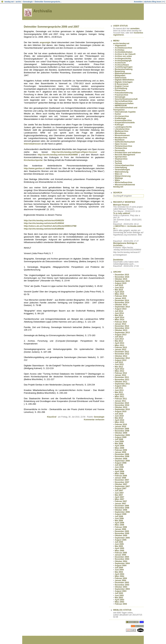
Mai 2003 (119, 598)
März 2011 (119, 397)
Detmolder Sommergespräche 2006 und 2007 (51, 27)
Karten (118, 114)
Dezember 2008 (122, 454)
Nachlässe (120, 140)
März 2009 (119, 448)
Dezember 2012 (122, 352)
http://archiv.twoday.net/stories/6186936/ (44, 229)
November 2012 (122, 354)
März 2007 (119, 499)
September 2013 (122, 333)
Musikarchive (121, 138)
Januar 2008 (120, 478)
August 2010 (121, 411)
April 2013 (119, 343)
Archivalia (43, 11)
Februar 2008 (121, 476)
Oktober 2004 (121, 561)
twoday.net (9, 2)
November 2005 (122, 533)
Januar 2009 (120, 452)
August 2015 (121, 283)
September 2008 (122, 461)
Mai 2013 (119, 341)
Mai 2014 (119, 315)
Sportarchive (121, 157)
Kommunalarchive (123, 120)
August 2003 (121, 591)
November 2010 (122, 405)
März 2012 (119, 371)
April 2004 (119, 574)
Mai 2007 (119, 495)
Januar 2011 (120, 401)
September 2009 (122, 435)
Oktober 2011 (121, 382)
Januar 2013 (120, 350)
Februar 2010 (121, 424)
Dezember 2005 (122, 531)
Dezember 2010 (122, 403)
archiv (18, 2)
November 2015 (122, 277)
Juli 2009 (119, 439)
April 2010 (119, 420)
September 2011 (122, 384)
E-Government (122, 84)
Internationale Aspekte (125, 112)
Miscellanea (120, 133)
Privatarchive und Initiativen (128, 153)
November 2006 (122, 508)
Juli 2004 (119, 568)
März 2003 (119, 602)
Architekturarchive (123, 48)
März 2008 (119, 474)
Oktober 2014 (121, 305)
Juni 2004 (119, 570)
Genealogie (28, 2)
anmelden (135, 29)
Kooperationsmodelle (125, 123)
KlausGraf (52, 417)
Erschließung (121, 88)
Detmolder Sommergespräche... (48, 2)
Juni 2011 (119, 390)
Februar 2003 (121, 604)
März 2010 (119, 422)
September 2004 (122, 563)
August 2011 (121, 386)
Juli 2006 (119, 516)
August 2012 (121, 360)
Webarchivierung (123, 176)
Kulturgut (119, 125)
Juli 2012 (119, 362)
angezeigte (45, 42)
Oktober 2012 (121, 356)
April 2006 (119, 523)
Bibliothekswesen (123, 73)
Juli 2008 (119, 465)
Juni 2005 (119, 544)
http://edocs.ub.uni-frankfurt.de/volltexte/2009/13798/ (50, 226)
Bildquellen (120, 76)
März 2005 (119, 551)
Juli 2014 (119, 311)
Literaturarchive (122, 129)
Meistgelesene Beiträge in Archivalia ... (125, 244)
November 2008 (122, 456)
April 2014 (119, 317)
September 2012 (122, 358)
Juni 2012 (119, 364)
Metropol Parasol (121, 205)
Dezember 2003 (122, 583)
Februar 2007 (121, 501)
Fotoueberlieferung (124, 93)
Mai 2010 (119, 418)
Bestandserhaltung (124, 69)
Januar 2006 (120, 529)
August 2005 (121, 540)
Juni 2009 (119, 441)
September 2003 (122, 589)
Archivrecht (120, 63)
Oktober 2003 (121, 587)
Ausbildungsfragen (124, 67)
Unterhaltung (121, 167)
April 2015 (119, 292)
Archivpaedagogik (123, 61)
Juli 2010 (119, 414)
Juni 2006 (119, 519)
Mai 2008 (119, 469)
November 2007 (122, 482)
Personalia (120, 150)
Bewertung (120, 71)
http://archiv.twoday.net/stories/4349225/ (44, 220)
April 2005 (119, 548)
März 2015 (119, 294)
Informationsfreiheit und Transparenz (125, 109)
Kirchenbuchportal (33, 160)
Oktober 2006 (121, 510)
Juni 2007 (119, 493)
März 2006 (119, 525)
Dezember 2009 (122, 429)
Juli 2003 (119, 593)
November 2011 (122, 380)
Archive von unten (123, 56)
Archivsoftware (122, 65)
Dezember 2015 (122, 275)
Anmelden (138, 2)
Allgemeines (121, 46)
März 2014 (119, 320)
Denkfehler (118, 260)
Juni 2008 (119, 467)
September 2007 (122, 486)
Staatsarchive (121, 159)
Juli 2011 (119, 388)
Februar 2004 (121, 578)
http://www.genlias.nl (34, 168)
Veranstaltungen (122, 170)
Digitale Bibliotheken (124, 80)
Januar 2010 (120, 427)
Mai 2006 (119, 521)
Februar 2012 (121, 373)
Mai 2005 (119, 546)
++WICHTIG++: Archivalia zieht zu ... (127, 227)
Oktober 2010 (121, 407)
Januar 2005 (120, 555)
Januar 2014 (120, 324)
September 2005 (122, 538)
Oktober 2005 (121, 536)
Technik (118, 163)
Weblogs (119, 178)
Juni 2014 (119, 313)
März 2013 (119, 345)
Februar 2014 (121, 322)
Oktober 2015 (121, 279)
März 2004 (119, 576)
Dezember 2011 (122, 377)
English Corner (122, 86)
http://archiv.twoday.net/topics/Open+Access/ (74, 152)
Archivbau (120, 50)
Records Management (125, 155)
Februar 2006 (121, 527)
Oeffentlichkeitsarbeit (125, 142)
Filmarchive (120, 90)
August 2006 (121, 514)
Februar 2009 (121, 450)
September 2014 (122, 307)
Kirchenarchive (122, 116)
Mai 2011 (119, 392)
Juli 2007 (119, 491)
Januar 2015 (120, 298)
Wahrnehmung (122, 172)
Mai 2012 (119, 367)
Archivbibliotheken (124, 52)
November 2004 (122, 559)
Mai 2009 (119, 444)
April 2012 (119, 369)
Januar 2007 (120, 504)
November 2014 (122, 303)
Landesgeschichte (123, 127)
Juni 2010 (119, 416)
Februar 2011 (121, 399)
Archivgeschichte (123, 59)
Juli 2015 (119, 285)
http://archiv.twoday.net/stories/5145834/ (44, 223)
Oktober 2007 (121, 484)
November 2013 (122, 328)
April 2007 (119, 497)
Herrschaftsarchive (124, 101)
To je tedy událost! (122, 213)
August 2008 (121, 463)
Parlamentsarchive (123, 146)
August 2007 (121, 489)
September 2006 (122, 512)
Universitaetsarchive (124, 165)
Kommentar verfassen (94, 420)
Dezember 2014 (122, 300)
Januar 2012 (120, 375)
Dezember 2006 (122, 506)
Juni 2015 (119, 288)
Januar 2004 (120, 580)
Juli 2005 (119, 542)
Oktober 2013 (121, 330)
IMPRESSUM (121, 106)
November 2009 (122, 431)
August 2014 (121, 309)
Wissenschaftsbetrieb (125, 185)
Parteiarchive (121, 148)
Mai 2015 (119, 290)
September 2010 (122, 409)
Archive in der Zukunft (125, 54)
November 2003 (122, 585)
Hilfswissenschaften (124, 103)
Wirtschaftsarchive (123, 182)
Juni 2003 (119, 596)
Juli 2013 (119, 337)
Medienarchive (122, 131)
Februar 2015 (121, 296)
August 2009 (121, 437)
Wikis (117, 180)
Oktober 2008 (121, 459)
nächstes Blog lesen (153, 2)
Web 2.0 (118, 174)
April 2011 (119, 394)
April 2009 (119, 446)
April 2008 (119, 471)
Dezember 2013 (122, 326)
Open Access (121, 144)
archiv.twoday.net (121, 43)
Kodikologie (120, 118)
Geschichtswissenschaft (126, 99)
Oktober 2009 (121, 433)
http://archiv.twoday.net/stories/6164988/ (58, 155)
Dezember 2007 (122, 480)
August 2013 (121, 335)
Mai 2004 (119, 572)
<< (163, 2)
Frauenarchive (121, 95)
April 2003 (119, 600)
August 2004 (121, 566)
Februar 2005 (121, 553)
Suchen (118, 161)
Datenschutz (121, 78)
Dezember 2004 (122, 557)
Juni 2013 (119, 339)
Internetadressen (32, 144)
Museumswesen (122, 135)
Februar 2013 (121, 347)
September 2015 (122, 281)
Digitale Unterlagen (124, 82)
